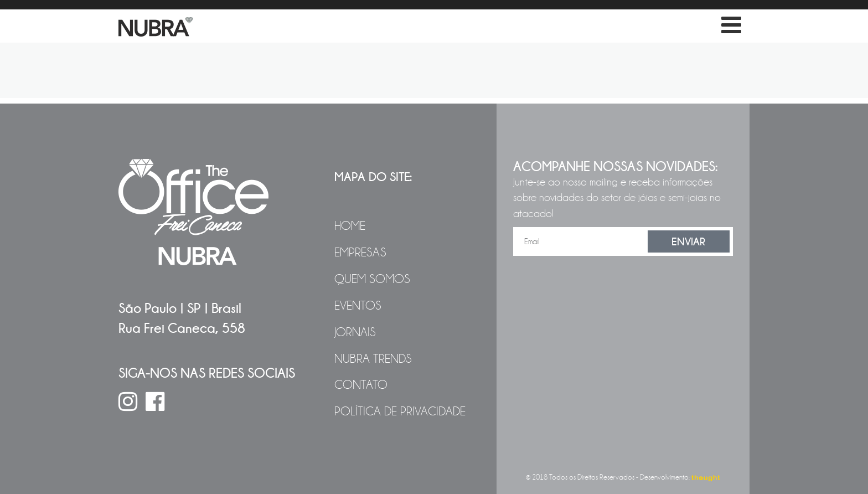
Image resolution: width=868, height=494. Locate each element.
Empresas (360, 253)
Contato (361, 385)
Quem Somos (372, 279)
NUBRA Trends (373, 359)
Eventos (358, 306)
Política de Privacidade (400, 411)
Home (350, 226)
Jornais (355, 332)
